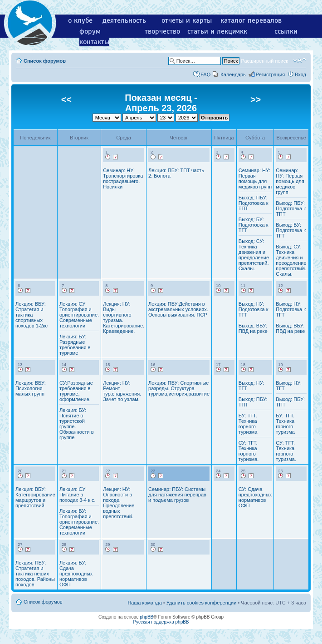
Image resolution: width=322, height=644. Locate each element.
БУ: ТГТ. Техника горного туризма (248, 424)
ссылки (286, 31)
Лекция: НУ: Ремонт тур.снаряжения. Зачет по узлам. (122, 391)
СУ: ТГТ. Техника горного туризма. (249, 451)
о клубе (80, 20)
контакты (94, 42)
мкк (241, 31)
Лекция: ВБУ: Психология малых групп (31, 388)
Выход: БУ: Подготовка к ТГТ (254, 225)
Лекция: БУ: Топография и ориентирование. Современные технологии (79, 522)
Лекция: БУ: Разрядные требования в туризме (75, 345)
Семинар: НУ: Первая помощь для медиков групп (255, 178)
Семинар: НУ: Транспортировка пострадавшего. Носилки (123, 178)
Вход (300, 74)
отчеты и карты (187, 20)
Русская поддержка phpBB (161, 622)
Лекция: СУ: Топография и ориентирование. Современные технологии (79, 315)
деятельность (124, 20)
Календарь (233, 74)
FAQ (205, 74)
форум (90, 31)
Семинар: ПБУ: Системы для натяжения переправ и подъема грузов (177, 495)
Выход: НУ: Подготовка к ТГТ (254, 309)
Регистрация (270, 74)
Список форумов (45, 61)
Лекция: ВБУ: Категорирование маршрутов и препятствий (35, 497)
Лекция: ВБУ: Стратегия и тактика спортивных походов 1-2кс (32, 315)
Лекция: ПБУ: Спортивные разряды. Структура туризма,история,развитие (179, 388)
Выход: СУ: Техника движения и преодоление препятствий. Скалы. (254, 255)
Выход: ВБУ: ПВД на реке (253, 328)
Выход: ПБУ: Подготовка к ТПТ (254, 203)
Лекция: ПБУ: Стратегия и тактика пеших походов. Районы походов (35, 574)
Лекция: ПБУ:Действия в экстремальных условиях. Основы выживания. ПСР (178, 309)
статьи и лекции (214, 31)
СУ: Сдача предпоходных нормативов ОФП (255, 497)
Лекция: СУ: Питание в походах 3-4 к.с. (78, 495)
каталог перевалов (251, 20)
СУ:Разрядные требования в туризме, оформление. (76, 391)
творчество (162, 31)
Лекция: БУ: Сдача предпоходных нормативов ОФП (76, 574)
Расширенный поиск (264, 61)
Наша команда (144, 603)
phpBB (146, 617)
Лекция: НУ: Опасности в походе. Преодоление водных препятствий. (119, 503)
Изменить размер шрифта (300, 60)
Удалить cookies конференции (202, 603)
